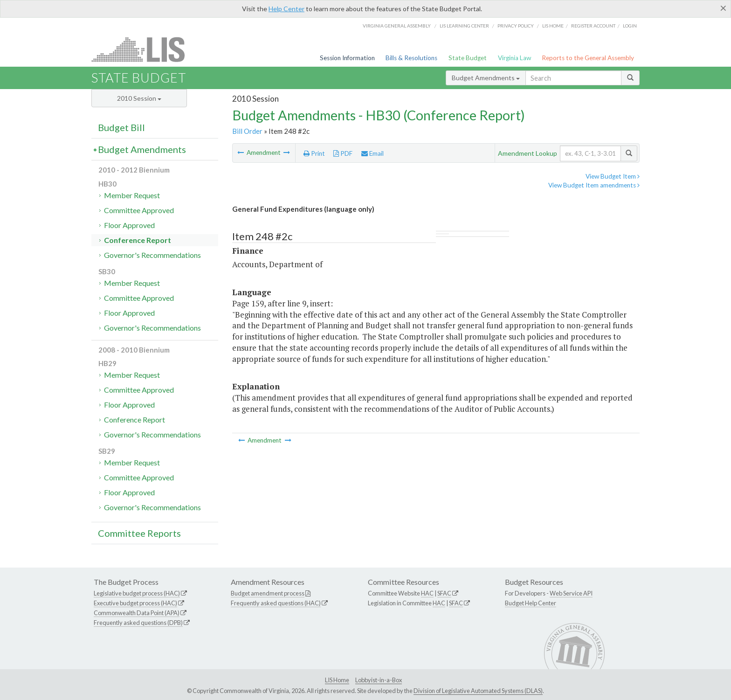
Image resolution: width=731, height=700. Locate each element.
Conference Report (138, 240)
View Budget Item (613, 176)
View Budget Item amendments (594, 185)
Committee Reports (139, 533)
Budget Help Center (531, 603)
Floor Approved (129, 225)
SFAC (444, 593)
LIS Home (337, 680)
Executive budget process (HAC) (135, 603)
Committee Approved (139, 210)
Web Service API (571, 593)
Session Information (347, 58)
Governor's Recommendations (152, 255)
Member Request (132, 195)
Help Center (286, 9)
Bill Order (247, 131)
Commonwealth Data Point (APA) (137, 613)
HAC (427, 593)
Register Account (593, 26)
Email (372, 153)
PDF (343, 153)
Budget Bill (121, 127)
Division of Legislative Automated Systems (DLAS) (478, 691)
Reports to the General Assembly (588, 58)
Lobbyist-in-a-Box (379, 680)
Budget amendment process (268, 593)
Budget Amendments (486, 78)
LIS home (553, 26)
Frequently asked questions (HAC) (276, 603)
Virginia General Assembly (397, 26)
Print (314, 153)
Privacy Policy (516, 26)
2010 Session (139, 98)
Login (630, 26)
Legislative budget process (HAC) (137, 593)
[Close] (723, 8)
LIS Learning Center (464, 26)
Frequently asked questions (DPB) (138, 623)
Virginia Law (514, 58)
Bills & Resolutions (411, 58)
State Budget (468, 58)
